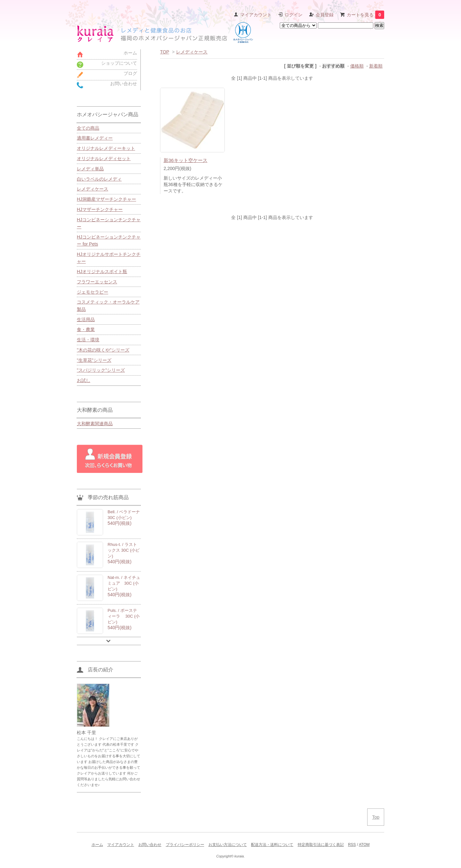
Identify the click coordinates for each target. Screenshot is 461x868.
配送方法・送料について (272, 845)
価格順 (357, 66)
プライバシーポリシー (185, 845)
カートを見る (365, 15)
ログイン (294, 15)
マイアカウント (256, 15)
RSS (352, 845)
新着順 (376, 66)
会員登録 (325, 15)
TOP (165, 52)
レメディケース (192, 52)
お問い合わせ (150, 845)
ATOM (364, 845)
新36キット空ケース (186, 160)
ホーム (97, 845)
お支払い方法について (228, 845)
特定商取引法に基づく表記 (321, 845)
